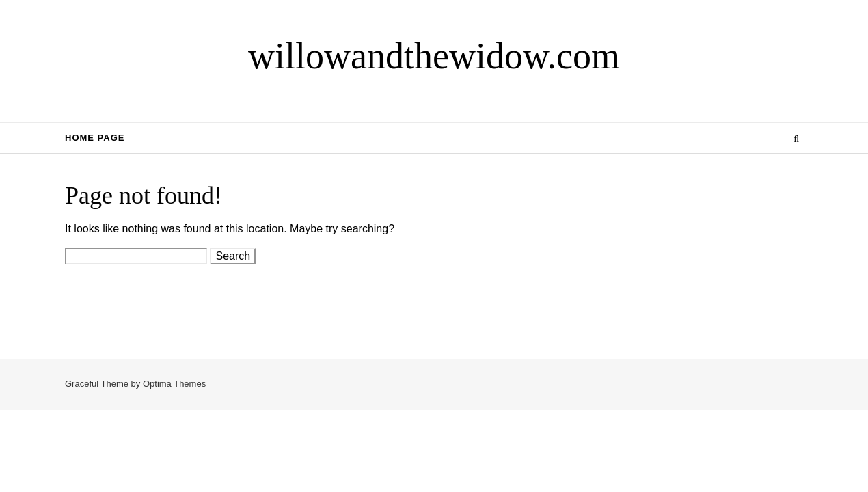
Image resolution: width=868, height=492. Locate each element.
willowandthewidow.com (434, 56)
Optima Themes (174, 384)
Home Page (95, 138)
